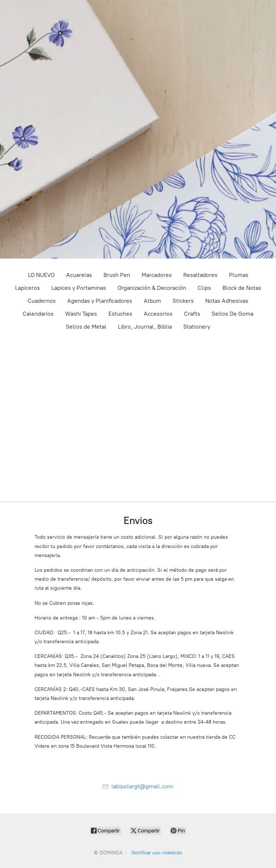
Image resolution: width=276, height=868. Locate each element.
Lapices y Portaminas (79, 288)
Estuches (120, 314)
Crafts (192, 314)
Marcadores (157, 275)
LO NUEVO (41, 275)
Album (152, 301)
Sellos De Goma (233, 314)
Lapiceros (27, 288)
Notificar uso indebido (157, 853)
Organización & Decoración (152, 288)
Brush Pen (117, 275)
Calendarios (38, 314)
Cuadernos (42, 301)
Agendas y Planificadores (100, 301)
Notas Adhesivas (227, 301)
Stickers (183, 301)
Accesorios (158, 314)
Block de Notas (242, 288)
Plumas (239, 275)
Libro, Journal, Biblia (145, 327)
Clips (204, 288)
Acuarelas (79, 275)
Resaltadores (200, 275)
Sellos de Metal (86, 327)
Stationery (197, 327)
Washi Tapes (81, 314)
